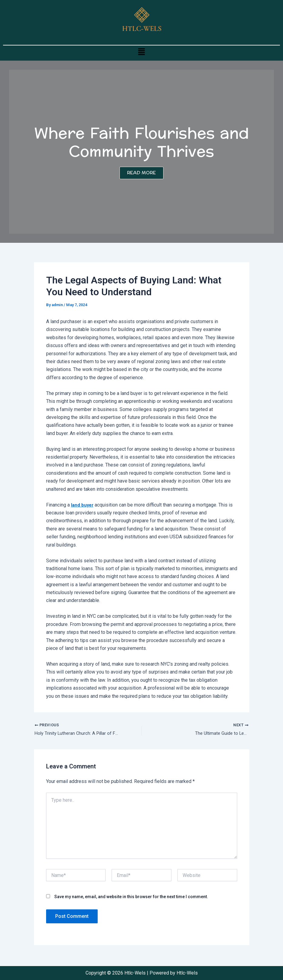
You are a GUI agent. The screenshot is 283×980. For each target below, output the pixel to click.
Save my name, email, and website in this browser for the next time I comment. (131, 898)
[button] (141, 52)
